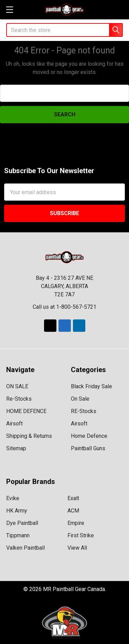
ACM (73, 511)
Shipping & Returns (29, 436)
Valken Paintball (25, 548)
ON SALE (17, 386)
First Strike (81, 535)
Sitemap (16, 448)
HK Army (17, 511)
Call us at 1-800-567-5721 (64, 307)
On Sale (80, 399)
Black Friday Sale (92, 386)
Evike (13, 498)
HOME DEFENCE (26, 411)
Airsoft (14, 424)
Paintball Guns (88, 448)
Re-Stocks (19, 399)
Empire (76, 523)
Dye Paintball (22, 523)
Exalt (73, 498)
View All (77, 548)
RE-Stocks (84, 411)
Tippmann (18, 535)
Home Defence (89, 436)
